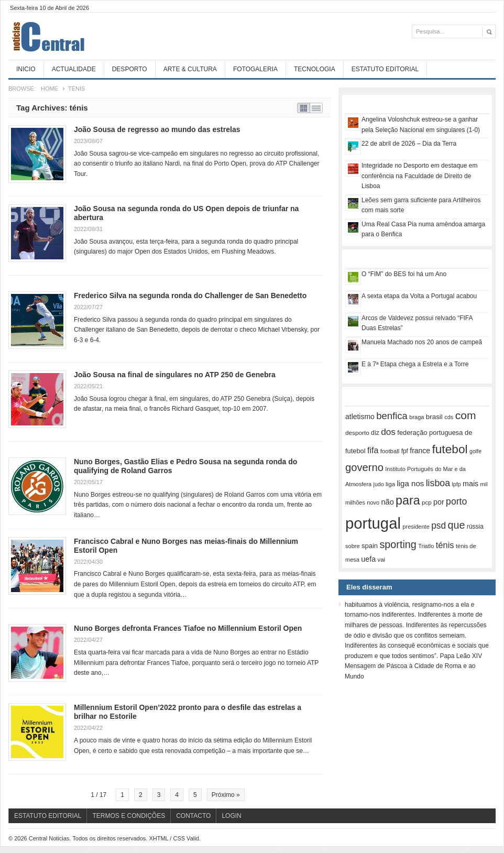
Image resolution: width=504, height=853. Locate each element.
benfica (392, 416)
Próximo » (226, 795)
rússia (475, 527)
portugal (373, 523)
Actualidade (74, 69)
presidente (416, 527)
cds (449, 417)
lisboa (438, 483)
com (466, 415)
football (390, 451)
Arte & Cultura (190, 69)
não (388, 502)
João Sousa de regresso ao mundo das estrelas (157, 129)
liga (390, 484)
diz (375, 433)
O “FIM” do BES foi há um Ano (404, 274)
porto (456, 501)
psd (439, 526)
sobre (353, 546)
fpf (405, 451)
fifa (373, 450)
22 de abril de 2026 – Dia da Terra (409, 144)
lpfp (456, 484)
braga (417, 417)
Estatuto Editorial (385, 69)
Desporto (130, 69)
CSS (179, 838)
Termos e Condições (129, 816)
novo (373, 502)
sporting (398, 544)
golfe (475, 451)
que (457, 525)
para (408, 500)
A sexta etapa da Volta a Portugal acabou (419, 296)
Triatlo (426, 546)
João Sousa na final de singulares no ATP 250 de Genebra (175, 375)
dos (388, 432)
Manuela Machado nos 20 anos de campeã (422, 342)
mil (484, 484)
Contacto (193, 816)
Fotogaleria (255, 69)
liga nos (410, 483)
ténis (445, 545)
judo (379, 484)
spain (370, 546)
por (439, 502)
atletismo (360, 417)
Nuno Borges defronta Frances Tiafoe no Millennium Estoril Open (188, 628)
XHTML (158, 838)
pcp (427, 502)
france (420, 451)
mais (470, 484)
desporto (357, 433)
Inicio (26, 69)
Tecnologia (315, 69)
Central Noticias (87, 36)
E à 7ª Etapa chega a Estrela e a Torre (415, 364)
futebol (450, 449)
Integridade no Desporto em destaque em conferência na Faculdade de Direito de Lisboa (419, 176)
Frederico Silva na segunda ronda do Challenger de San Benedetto (190, 296)
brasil (434, 417)
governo (364, 467)
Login (231, 816)
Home (50, 89)
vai (381, 560)
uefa (368, 559)
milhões (355, 502)
